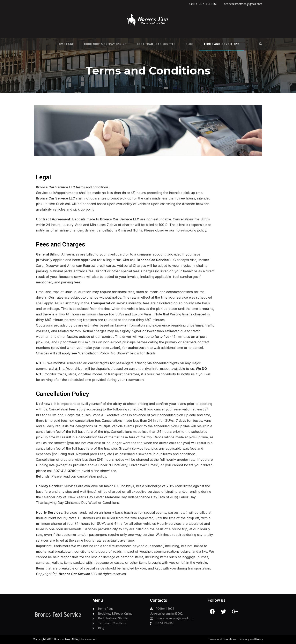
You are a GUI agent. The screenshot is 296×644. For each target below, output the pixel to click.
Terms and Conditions (222, 44)
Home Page (65, 44)
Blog (190, 44)
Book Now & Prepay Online (105, 44)
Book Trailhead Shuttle (156, 44)
